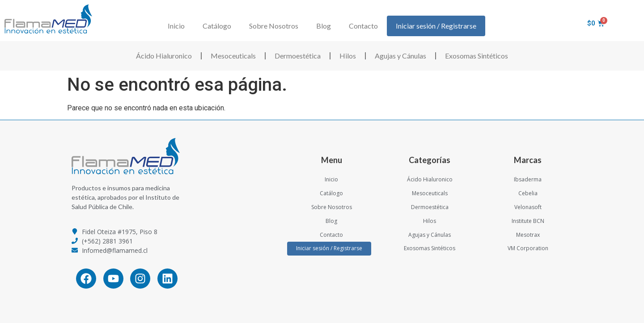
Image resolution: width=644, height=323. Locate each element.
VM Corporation (528, 248)
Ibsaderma (528, 179)
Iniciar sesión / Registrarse (436, 26)
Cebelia (528, 193)
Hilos (348, 56)
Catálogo (217, 26)
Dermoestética (298, 56)
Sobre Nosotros (274, 26)
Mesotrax (528, 235)
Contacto (363, 26)
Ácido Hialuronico (164, 56)
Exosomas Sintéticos (477, 56)
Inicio (176, 26)
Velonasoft (528, 207)
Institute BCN (528, 221)
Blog (324, 26)
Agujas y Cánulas (400, 56)
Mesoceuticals (233, 56)
